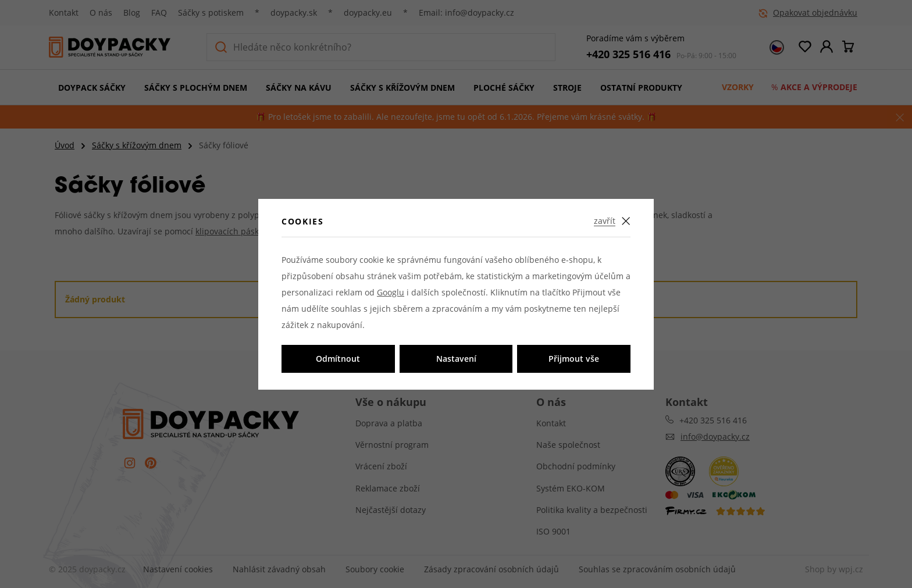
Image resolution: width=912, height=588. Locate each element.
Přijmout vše (574, 359)
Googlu (391, 292)
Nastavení (456, 359)
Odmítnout (338, 359)
